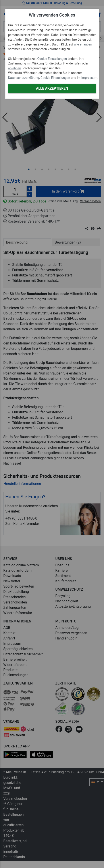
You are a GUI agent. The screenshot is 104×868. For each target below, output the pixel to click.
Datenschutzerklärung (24, 78)
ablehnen (15, 68)
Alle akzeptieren (52, 88)
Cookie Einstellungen (52, 59)
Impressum (89, 78)
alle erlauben (83, 44)
